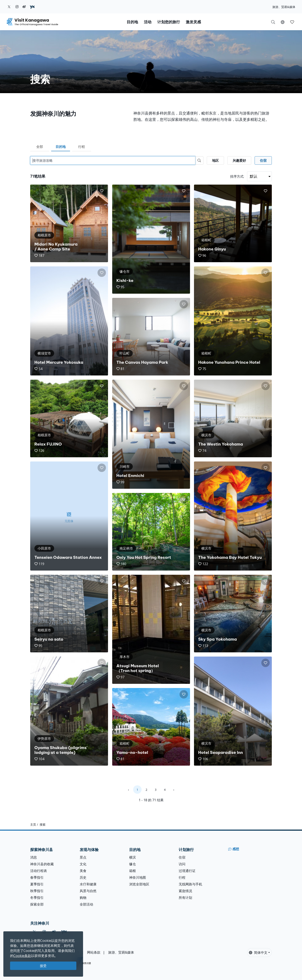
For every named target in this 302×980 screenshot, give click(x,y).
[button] (283, 22)
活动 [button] (148, 22)
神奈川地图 (138, 877)
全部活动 (86, 904)
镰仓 (133, 864)
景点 (83, 857)
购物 (83, 898)
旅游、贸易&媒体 (284, 7)
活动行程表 (39, 871)
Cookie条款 (22, 956)
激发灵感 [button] (193, 22)
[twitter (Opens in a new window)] (9, 7)
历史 (83, 877)
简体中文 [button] (258, 953)
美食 (83, 871)
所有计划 (185, 898)
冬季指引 (37, 898)
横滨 (133, 857)
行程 (82, 147)
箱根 (133, 871)
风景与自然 (88, 891)
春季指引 (37, 877)
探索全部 (37, 904)
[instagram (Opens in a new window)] (17, 7)
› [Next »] (174, 790)
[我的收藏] (292, 22)
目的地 (61, 147)
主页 (33, 824)
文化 (83, 864)
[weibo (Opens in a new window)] (24, 7)
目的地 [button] (132, 22)
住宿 (182, 857)
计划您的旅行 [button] (169, 22)
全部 (40, 147)
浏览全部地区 (139, 884)
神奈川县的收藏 (42, 864)
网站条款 (94, 952)
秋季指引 (37, 891)
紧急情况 (185, 891)
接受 (43, 966)
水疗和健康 (88, 884)
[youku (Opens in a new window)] (32, 7)
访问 (182, 864)
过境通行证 (187, 871)
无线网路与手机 (190, 884)
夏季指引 (37, 884)
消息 (34, 857)
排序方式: (237, 176)
